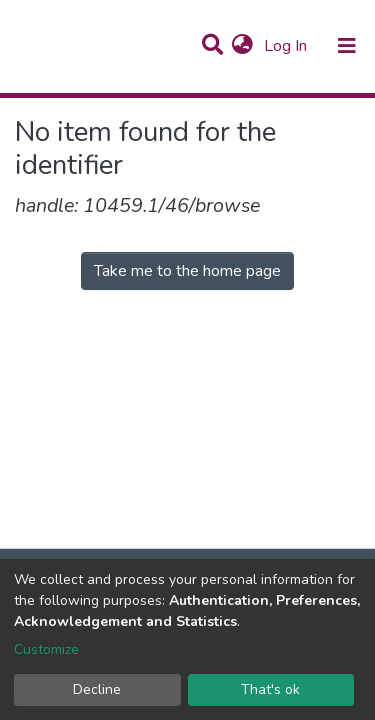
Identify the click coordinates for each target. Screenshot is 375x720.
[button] (242, 46)
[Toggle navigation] (347, 46)
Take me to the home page (187, 271)
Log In (287, 46)
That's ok (270, 689)
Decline (97, 689)
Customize (46, 649)
